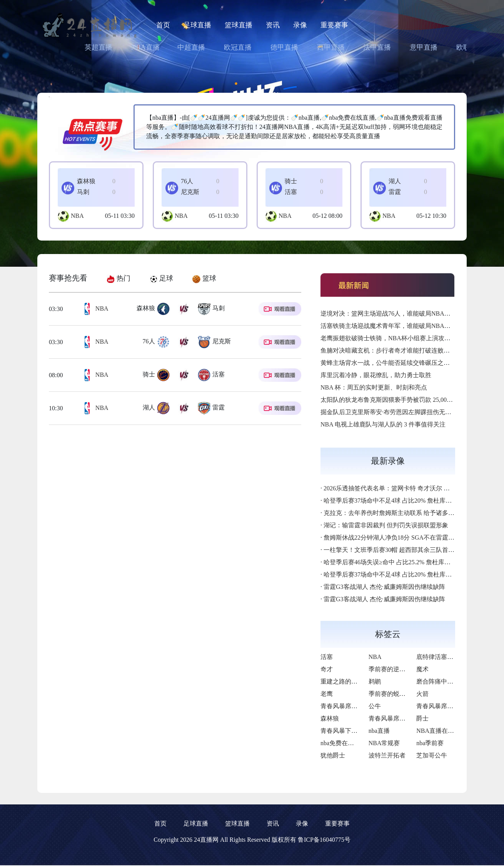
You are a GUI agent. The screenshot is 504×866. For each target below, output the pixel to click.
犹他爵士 (333, 755)
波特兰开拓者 (387, 755)
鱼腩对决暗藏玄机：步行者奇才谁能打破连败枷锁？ (391, 350)
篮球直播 (239, 25)
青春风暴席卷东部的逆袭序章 (456, 706)
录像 (300, 25)
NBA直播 (145, 47)
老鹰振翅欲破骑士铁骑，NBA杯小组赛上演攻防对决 (392, 338)
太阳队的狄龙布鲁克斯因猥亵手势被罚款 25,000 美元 (392, 400)
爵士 (422, 718)
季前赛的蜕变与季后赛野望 (406, 694)
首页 (163, 25)
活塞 (327, 657)
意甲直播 (424, 47)
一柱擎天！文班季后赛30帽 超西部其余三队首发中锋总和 (401, 550)
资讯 (273, 25)
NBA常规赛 (384, 743)
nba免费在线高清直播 (350, 743)
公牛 (375, 706)
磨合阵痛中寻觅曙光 (444, 681)
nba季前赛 (430, 743)
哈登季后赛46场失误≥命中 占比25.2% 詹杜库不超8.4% (396, 562)
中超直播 (191, 47)
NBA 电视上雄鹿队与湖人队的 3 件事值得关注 (383, 424)
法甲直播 (377, 47)
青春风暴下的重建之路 (351, 731)
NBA (77, 216)
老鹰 (327, 694)
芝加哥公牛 (432, 755)
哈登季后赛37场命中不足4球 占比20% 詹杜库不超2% (395, 501)
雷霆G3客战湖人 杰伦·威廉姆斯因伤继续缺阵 (384, 587)
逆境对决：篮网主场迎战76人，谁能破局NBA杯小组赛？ (398, 313)
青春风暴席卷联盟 (345, 706)
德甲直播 (284, 47)
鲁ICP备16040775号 (324, 840)
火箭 (422, 694)
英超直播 (98, 47)
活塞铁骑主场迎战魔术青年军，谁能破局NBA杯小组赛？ (398, 326)
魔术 (422, 669)
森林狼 (330, 718)
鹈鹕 (375, 681)
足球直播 (197, 25)
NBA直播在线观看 (441, 731)
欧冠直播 (238, 47)
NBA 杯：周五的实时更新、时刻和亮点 (374, 387)
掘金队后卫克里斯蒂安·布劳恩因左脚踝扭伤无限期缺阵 (395, 412)
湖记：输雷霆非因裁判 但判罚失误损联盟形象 (386, 525)
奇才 (327, 669)
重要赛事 (334, 25)
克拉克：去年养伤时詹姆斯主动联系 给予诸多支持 (392, 513)
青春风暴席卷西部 (393, 718)
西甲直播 (331, 47)
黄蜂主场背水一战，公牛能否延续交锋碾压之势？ (388, 363)
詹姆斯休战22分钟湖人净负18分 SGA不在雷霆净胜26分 (398, 537)
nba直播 (379, 731)
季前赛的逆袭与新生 (396, 669)
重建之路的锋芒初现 (348, 681)
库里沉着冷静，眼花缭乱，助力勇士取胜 (376, 375)
